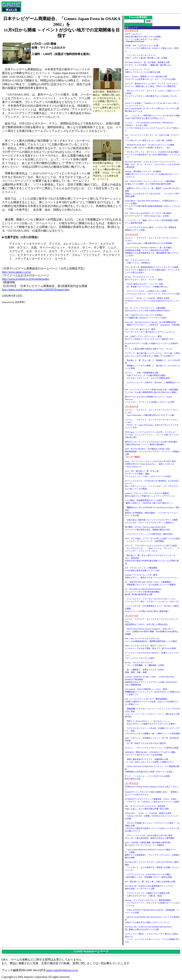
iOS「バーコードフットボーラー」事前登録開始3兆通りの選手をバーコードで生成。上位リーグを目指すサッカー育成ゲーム (152, 702)
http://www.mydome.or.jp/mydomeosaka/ (26, 279)
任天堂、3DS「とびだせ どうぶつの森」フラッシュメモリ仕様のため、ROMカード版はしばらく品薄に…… (152, 48)
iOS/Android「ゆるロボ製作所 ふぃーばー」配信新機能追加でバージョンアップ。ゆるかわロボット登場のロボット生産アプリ (152, 692)
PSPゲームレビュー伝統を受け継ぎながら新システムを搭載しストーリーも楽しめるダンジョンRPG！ (144, 37)
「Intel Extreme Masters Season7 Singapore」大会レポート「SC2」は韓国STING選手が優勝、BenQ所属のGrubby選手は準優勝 (152, 631)
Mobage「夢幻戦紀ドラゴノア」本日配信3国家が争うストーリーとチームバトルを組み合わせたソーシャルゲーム (152, 174)
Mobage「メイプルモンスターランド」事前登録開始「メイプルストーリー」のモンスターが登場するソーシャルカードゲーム (152, 903)
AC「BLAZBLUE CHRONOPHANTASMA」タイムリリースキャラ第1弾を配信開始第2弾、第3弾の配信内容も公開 (144, 592)
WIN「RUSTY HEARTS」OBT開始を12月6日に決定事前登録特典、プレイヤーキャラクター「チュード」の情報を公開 (152, 451)
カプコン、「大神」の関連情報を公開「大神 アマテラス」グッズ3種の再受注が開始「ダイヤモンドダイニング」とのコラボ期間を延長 (147, 375)
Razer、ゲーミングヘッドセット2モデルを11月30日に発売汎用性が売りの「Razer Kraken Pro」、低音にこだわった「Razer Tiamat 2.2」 (150, 464)
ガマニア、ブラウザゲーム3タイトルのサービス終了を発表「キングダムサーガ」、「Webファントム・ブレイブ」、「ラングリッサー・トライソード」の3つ (152, 548)
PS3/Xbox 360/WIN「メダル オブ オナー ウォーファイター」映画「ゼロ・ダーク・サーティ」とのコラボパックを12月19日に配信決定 (152, 164)
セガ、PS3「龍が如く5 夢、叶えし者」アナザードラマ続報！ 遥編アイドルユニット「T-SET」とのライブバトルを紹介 (148, 474)
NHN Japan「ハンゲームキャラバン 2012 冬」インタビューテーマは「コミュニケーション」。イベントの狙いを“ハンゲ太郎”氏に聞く (152, 435)
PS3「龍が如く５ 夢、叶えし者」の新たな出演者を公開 (150, 882)
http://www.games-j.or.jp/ (17, 272)
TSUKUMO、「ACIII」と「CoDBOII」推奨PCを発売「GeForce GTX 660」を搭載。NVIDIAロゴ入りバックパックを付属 (152, 816)
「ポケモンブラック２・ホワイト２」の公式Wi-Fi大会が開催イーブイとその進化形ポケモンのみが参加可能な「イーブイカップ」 (152, 155)
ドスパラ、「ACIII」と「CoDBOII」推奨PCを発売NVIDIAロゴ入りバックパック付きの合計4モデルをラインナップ (152, 301)
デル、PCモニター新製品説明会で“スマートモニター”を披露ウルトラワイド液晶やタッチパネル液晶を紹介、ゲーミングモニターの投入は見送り (152, 270)
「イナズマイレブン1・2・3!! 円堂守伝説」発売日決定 (149, 534)
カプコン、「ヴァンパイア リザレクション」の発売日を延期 (152, 748)
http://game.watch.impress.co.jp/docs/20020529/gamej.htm (36, 290)
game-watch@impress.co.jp (62, 970)
